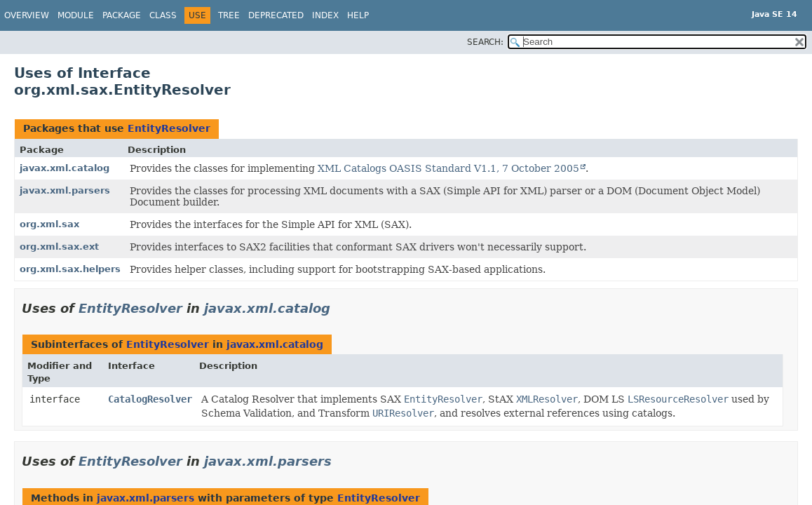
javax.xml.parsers (65, 190)
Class (163, 15)
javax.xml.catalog (65, 168)
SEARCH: (485, 42)
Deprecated (276, 15)
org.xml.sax (49, 224)
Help (358, 15)
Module (76, 15)
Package (122, 15)
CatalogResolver (150, 399)
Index (325, 15)
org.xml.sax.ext (59, 247)
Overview (27, 15)
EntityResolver (169, 128)
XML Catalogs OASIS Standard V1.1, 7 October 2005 (448, 168)
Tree (229, 15)
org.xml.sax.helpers (70, 269)
